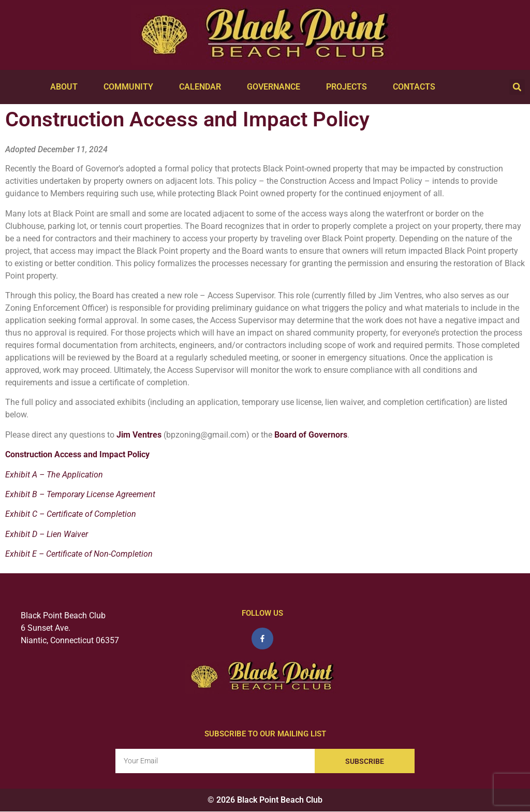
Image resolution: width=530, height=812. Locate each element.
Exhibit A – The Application (54, 475)
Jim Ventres (139, 435)
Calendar (203, 87)
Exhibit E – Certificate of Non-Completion (79, 554)
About (67, 87)
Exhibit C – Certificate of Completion (71, 514)
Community (131, 87)
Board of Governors (311, 435)
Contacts (417, 87)
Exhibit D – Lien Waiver (47, 534)
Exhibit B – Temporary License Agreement (80, 494)
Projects (349, 87)
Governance (276, 87)
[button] (517, 87)
